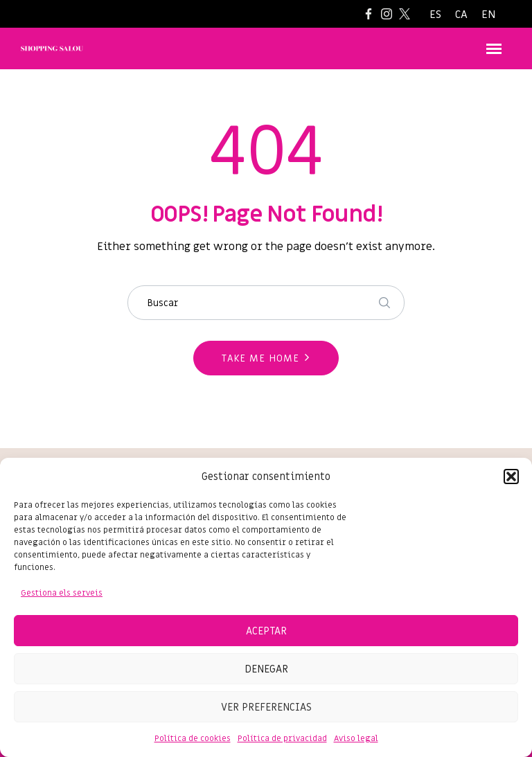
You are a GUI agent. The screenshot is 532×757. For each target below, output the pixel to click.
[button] (511, 477)
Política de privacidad (282, 738)
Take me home (260, 358)
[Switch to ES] (435, 15)
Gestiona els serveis (62, 593)
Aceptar (266, 631)
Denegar (266, 669)
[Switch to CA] (461, 15)
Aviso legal (356, 738)
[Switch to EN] (488, 15)
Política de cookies (193, 738)
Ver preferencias (266, 707)
